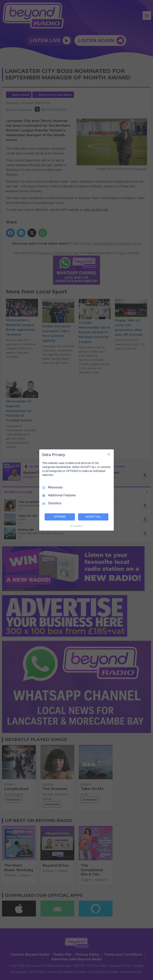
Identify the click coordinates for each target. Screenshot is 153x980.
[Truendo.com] (76, 526)
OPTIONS (60, 517)
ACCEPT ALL (93, 517)
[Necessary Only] (109, 454)
